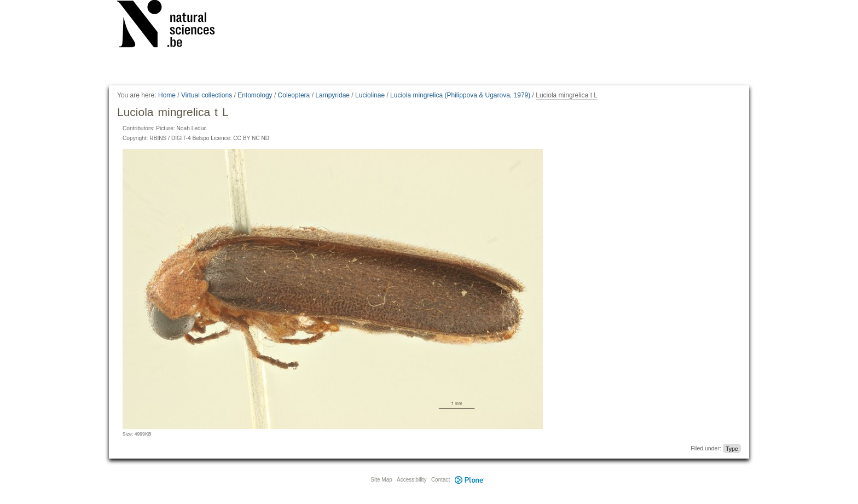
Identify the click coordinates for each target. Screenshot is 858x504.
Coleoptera (294, 95)
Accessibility (411, 480)
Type (732, 448)
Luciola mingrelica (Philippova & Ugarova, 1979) (460, 95)
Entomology (255, 95)
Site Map (381, 480)
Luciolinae (370, 95)
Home (167, 95)
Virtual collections (207, 95)
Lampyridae (332, 95)
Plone (469, 480)
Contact (440, 480)
